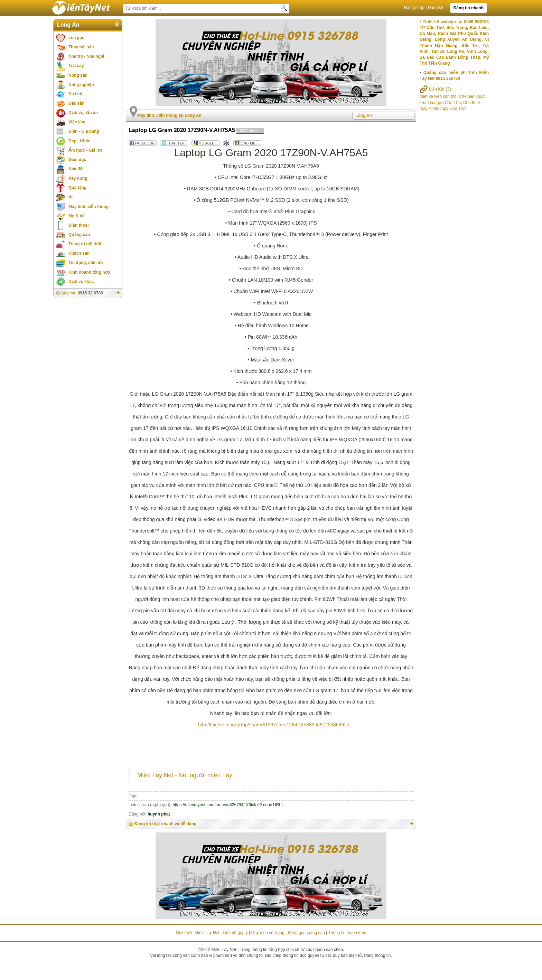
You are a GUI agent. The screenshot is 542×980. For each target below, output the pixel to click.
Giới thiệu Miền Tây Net (197, 933)
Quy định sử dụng (268, 933)
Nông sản (78, 75)
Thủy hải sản (81, 47)
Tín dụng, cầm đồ (86, 263)
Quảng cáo (79, 235)
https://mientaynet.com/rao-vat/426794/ (208, 805)
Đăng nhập (414, 8)
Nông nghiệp (81, 85)
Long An (68, 25)
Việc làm (77, 122)
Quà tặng (77, 188)
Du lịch (75, 94)
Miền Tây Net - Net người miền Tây (185, 775)
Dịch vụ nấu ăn (83, 113)
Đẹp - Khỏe (79, 141)
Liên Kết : (436, 89)
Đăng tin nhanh (469, 8)
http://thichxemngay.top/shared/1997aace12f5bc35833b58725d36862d (274, 725)
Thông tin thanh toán (347, 933)
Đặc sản (77, 103)
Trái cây (76, 66)
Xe (71, 197)
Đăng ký (436, 8)
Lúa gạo (76, 38)
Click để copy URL (264, 805)
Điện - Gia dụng (84, 131)
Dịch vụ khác (81, 282)
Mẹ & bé (76, 216)
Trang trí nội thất (85, 244)
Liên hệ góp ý (235, 933)
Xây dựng (78, 178)
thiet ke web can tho (438, 96)
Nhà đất (76, 169)
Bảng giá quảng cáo (306, 933)
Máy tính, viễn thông (88, 207)
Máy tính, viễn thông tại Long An (169, 115)
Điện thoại (79, 225)
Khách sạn (79, 253)
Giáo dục (77, 160)
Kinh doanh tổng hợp (89, 272)
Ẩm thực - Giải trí (85, 150)
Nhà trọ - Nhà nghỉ (86, 56)
